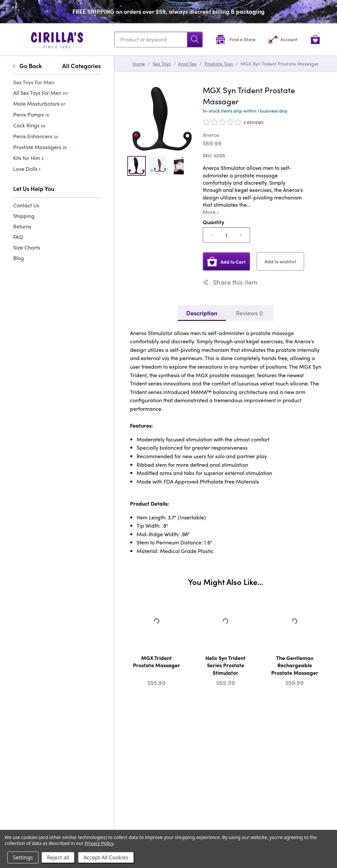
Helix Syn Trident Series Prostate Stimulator (225, 665)
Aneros (211, 135)
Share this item (230, 282)
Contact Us (26, 205)
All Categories (81, 66)
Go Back (27, 66)
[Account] (283, 39)
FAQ (18, 237)
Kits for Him (28, 158)
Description (202, 313)
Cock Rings (29, 125)
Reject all (58, 857)
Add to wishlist (280, 261)
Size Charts (27, 247)
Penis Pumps (31, 114)
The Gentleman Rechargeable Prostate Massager (295, 665)
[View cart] (315, 39)
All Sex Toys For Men (40, 93)
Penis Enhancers (36, 136)
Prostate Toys (219, 64)
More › (211, 212)
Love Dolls (27, 169)
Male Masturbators (39, 104)
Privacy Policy (99, 843)
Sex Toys (162, 64)
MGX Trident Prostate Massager (156, 661)
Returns (22, 226)
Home (139, 64)
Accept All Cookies (106, 857)
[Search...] (158, 39)
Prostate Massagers (40, 147)
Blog (19, 258)
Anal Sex (188, 64)
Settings (23, 857)
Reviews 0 (249, 313)
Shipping (24, 216)
